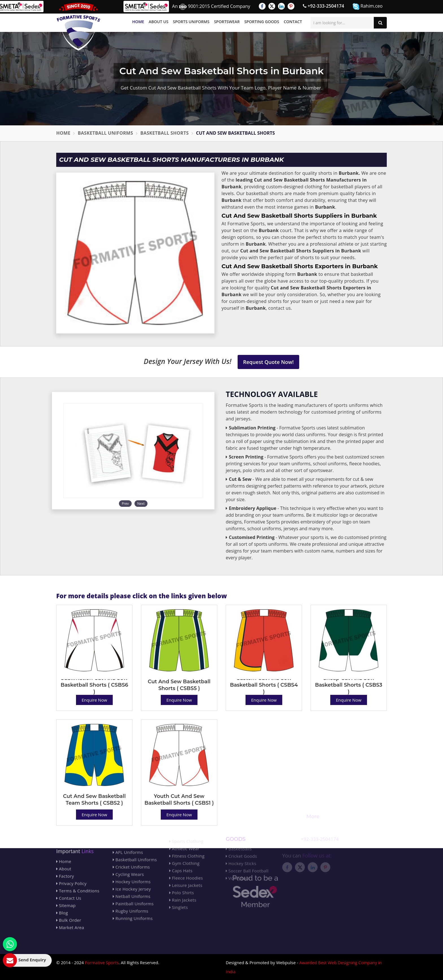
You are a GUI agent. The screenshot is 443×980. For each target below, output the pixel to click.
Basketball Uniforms (105, 133)
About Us (158, 22)
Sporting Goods (262, 22)
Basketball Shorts (165, 133)
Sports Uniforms (191, 22)
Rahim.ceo (368, 6)
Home (138, 22)
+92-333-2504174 (323, 6)
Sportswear (227, 22)
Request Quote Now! (269, 362)
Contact (293, 22)
